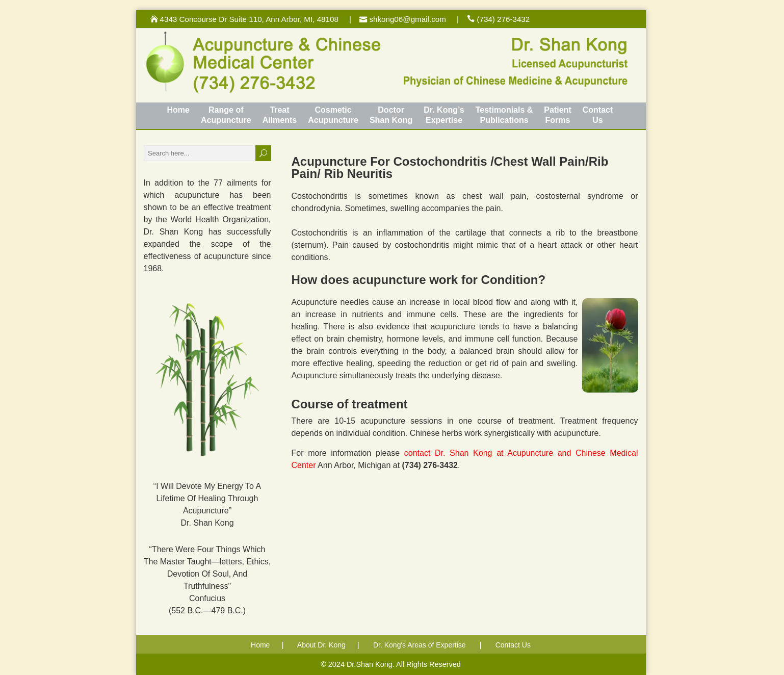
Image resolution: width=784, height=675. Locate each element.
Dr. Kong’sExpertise (444, 115)
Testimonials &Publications (504, 115)
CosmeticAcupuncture (333, 115)
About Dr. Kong (321, 645)
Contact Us (513, 645)
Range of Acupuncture (226, 115)
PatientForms (557, 115)
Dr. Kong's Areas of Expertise (420, 645)
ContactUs (598, 115)
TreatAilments (280, 115)
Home (178, 110)
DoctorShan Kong (391, 115)
